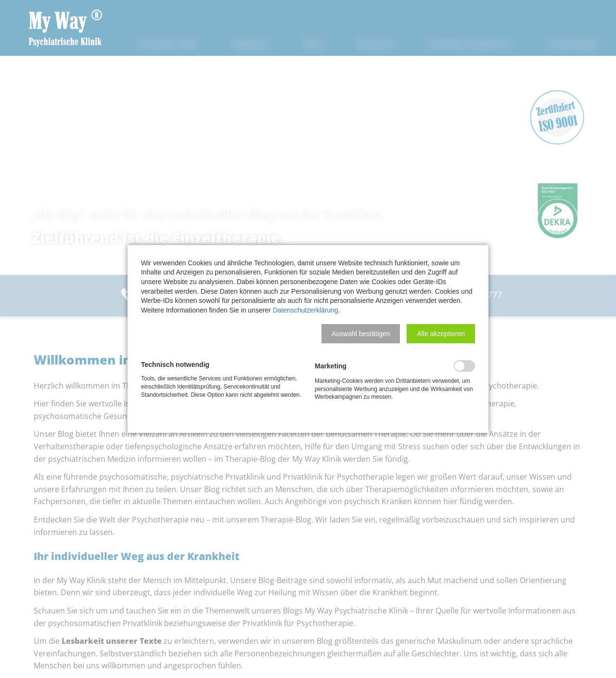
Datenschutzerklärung (306, 310)
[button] (361, 334)
